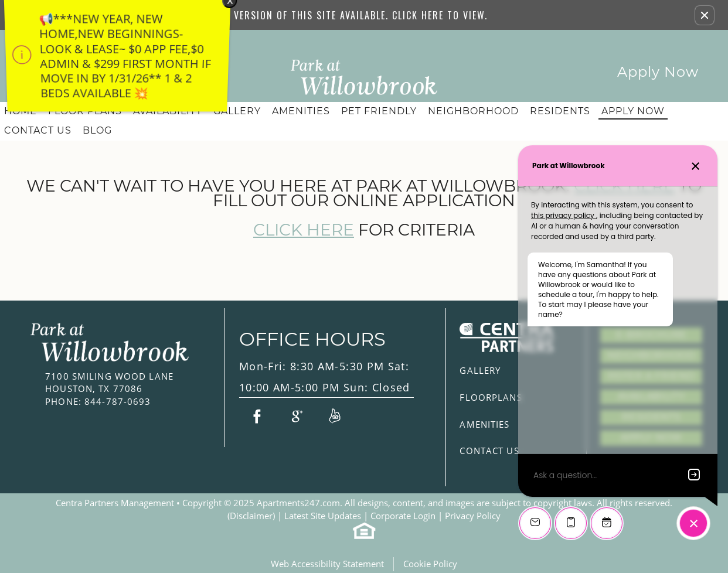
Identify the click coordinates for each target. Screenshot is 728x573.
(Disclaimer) (251, 516)
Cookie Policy (430, 564)
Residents (560, 111)
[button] (705, 15)
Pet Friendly (379, 111)
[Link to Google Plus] (295, 415)
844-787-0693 (98, 402)
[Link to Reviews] (335, 415)
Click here (304, 230)
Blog (97, 130)
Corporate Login (403, 516)
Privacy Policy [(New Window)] (473, 516)
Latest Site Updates (323, 516)
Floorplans (491, 397)
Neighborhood (473, 111)
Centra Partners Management (115, 503)
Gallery (237, 111)
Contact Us (38, 130)
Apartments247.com (298, 503)
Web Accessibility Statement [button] (327, 564)
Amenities (301, 111)
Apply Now (658, 72)
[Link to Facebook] (257, 415)
